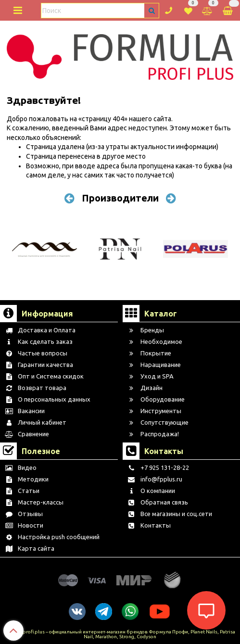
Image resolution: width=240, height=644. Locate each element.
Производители (120, 198)
